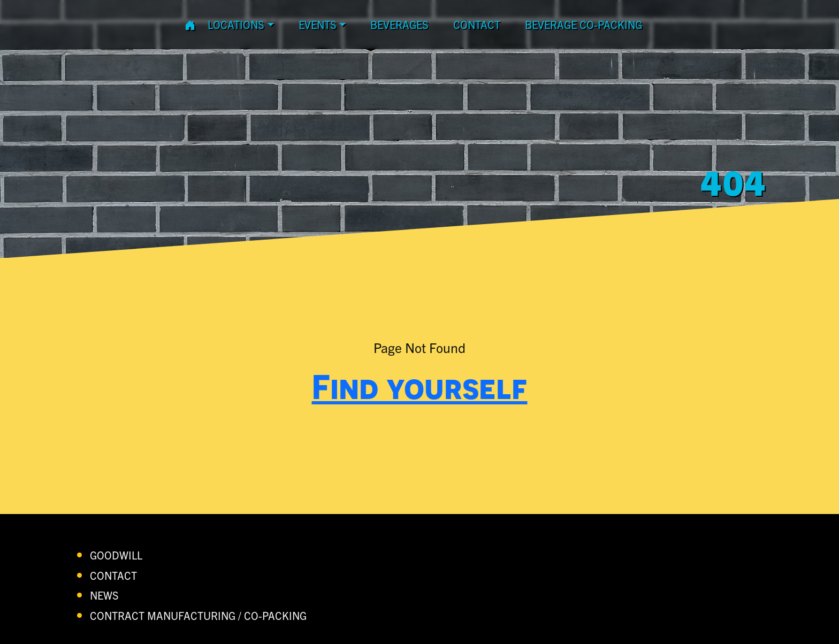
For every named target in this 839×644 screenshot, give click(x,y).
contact (477, 24)
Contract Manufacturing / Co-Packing (198, 615)
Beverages (399, 24)
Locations (236, 24)
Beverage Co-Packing (584, 24)
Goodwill (116, 555)
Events (318, 24)
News (104, 595)
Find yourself (420, 386)
